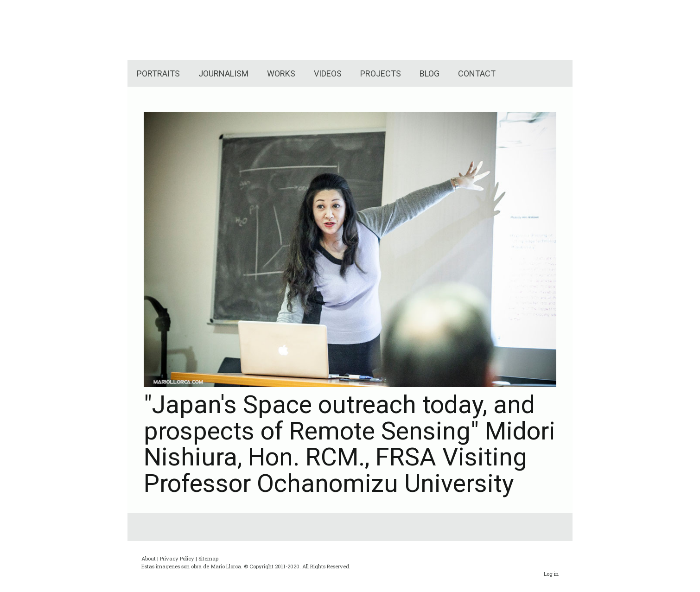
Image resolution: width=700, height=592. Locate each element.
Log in (551, 574)
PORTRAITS (158, 73)
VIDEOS (328, 73)
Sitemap (208, 558)
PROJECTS (381, 73)
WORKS (281, 73)
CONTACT (477, 73)
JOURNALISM (223, 73)
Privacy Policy (177, 558)
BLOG (430, 73)
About (149, 558)
